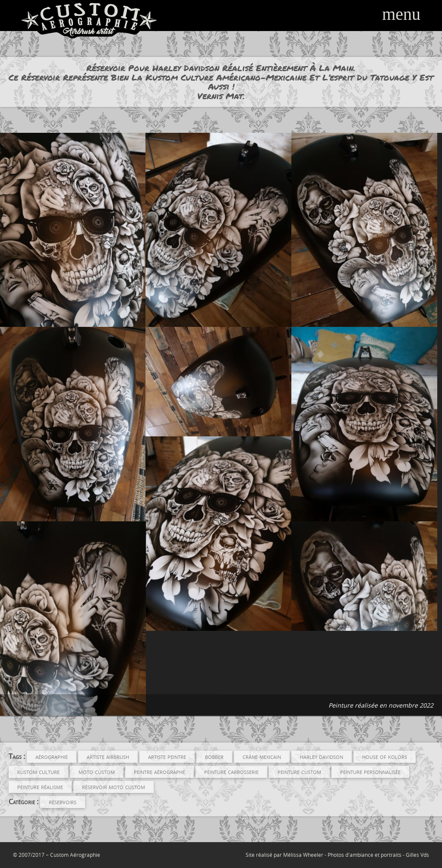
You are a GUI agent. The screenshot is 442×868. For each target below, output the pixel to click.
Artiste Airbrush (108, 756)
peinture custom (299, 771)
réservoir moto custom (114, 787)
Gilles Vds (417, 855)
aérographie (52, 756)
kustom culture (38, 771)
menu (401, 14)
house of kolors (385, 756)
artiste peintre (167, 756)
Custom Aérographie (75, 855)
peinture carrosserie (231, 771)
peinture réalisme (40, 787)
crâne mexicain (262, 756)
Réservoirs (63, 802)
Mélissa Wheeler (303, 855)
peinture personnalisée (370, 771)
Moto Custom (97, 771)
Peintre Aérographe (159, 771)
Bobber (214, 756)
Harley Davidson (322, 756)
